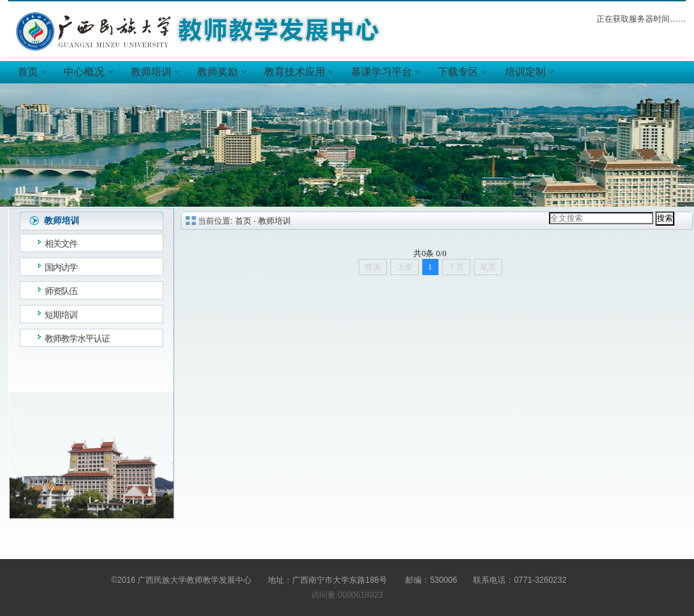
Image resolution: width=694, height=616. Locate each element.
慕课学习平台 (385, 72)
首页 (31, 72)
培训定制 (529, 72)
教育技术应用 (298, 72)
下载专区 (462, 72)
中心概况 (87, 72)
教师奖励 (221, 72)
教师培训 (155, 72)
